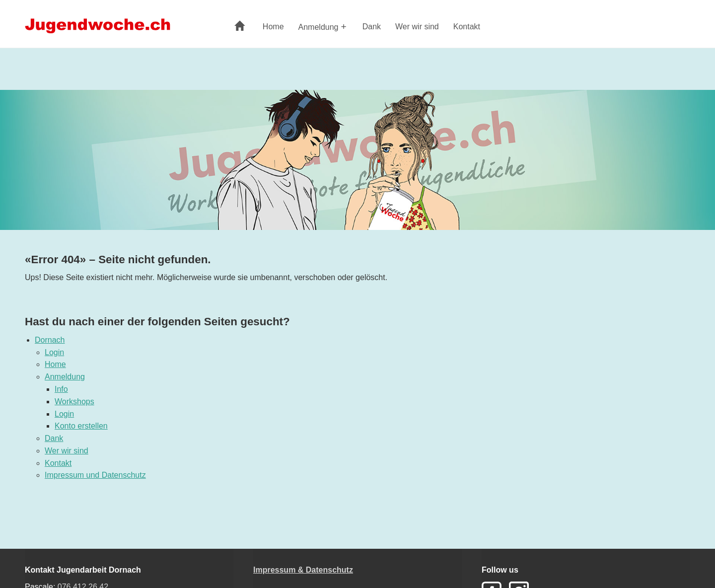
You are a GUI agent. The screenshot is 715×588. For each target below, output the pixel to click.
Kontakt (467, 27)
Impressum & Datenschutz (303, 570)
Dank (372, 27)
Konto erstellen (81, 426)
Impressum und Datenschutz (95, 475)
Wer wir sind (417, 27)
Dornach (50, 340)
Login (54, 352)
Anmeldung (319, 27)
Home (273, 27)
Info (61, 389)
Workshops (74, 402)
